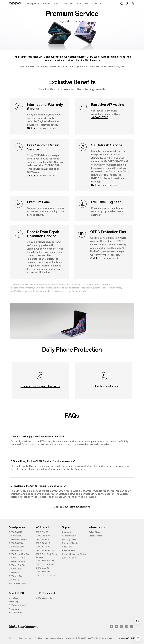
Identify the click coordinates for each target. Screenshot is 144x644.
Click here (33, 128)
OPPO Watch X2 (43, 547)
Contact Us (67, 532)
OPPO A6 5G (15, 569)
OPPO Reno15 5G (17, 558)
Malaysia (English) (127, 638)
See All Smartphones (19, 584)
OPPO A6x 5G (15, 576)
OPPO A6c (14, 573)
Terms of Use (25, 638)
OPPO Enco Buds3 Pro (46, 575)
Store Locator (95, 536)
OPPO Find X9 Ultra (18, 540)
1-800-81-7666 (100, 117)
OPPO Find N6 (15, 532)
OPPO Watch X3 (43, 543)
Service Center (69, 536)
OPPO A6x (14, 580)
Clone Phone (68, 547)
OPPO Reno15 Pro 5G (19, 554)
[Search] (121, 4)
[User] (127, 4)
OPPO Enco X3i (43, 568)
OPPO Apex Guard (17, 605)
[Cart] (133, 4)
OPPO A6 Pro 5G (17, 565)
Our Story (13, 598)
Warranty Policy (69, 558)
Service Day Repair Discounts (40, 386)
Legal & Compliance (54, 638)
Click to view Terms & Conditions (72, 507)
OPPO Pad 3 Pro (43, 536)
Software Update (70, 543)
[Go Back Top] (138, 638)
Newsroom (14, 609)
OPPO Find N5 (15, 536)
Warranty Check (69, 540)
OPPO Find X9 (15, 551)
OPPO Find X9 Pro (17, 547)
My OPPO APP (16, 613)
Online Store (94, 532)
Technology (14, 602)
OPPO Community (44, 598)
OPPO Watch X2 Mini (45, 551)
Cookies (38, 638)
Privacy (12, 638)
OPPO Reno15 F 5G (18, 562)
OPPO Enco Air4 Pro (45, 564)
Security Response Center (74, 554)
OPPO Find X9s (16, 543)
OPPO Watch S (42, 540)
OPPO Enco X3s (43, 572)
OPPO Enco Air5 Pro (45, 561)
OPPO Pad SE (42, 532)
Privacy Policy (68, 551)
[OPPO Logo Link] (15, 4)
